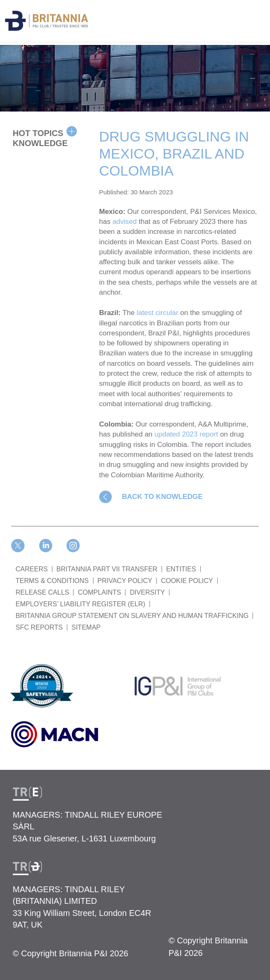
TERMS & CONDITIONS (52, 581)
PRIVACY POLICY (125, 581)
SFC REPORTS (39, 627)
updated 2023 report (186, 434)
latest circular (157, 313)
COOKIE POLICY (187, 581)
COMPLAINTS (99, 592)
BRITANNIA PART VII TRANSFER (107, 569)
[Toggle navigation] (262, 16)
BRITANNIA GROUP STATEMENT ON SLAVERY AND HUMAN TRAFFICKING (132, 616)
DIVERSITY (147, 592)
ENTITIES (181, 569)
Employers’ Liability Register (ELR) (81, 604)
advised (125, 222)
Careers (32, 569)
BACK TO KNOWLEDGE (162, 497)
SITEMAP (86, 627)
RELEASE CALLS (43, 592)
